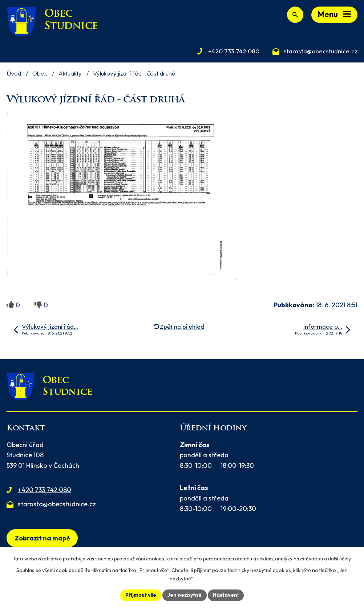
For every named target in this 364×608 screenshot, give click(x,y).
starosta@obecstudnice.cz (57, 504)
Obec (40, 73)
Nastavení (226, 595)
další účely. (340, 559)
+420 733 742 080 (45, 490)
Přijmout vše (141, 595)
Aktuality (70, 73)
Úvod (14, 73)
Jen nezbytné (185, 595)
